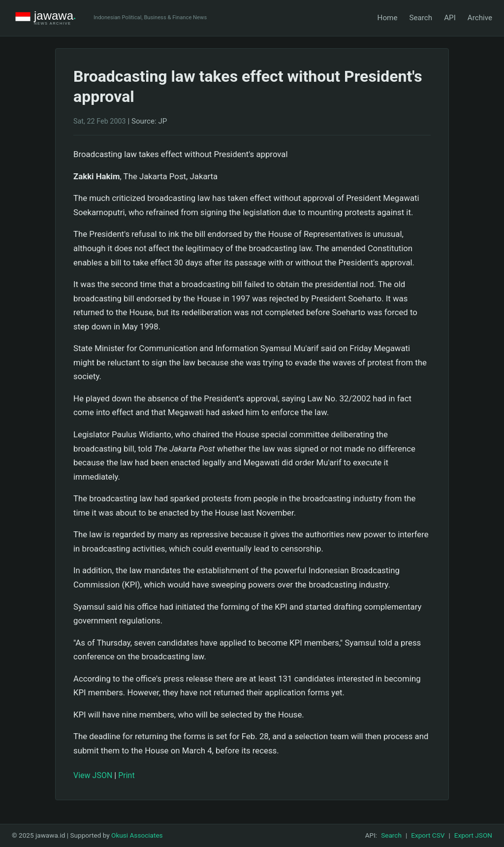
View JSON (93, 775)
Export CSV (428, 835)
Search (421, 18)
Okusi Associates (137, 835)
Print (126, 775)
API (450, 18)
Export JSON (473, 835)
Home (388, 18)
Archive (480, 18)
